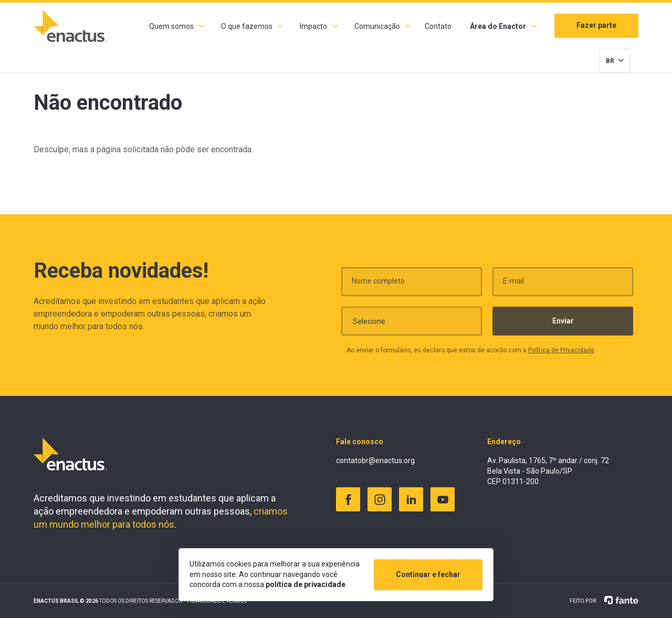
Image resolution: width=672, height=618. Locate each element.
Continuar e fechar (428, 574)
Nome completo (378, 285)
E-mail (513, 285)
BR (610, 61)
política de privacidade (306, 584)
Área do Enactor (498, 26)
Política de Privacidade (561, 354)
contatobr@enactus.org (375, 460)
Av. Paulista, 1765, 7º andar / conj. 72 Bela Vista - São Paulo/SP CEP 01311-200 (548, 471)
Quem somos (171, 26)
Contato (438, 26)
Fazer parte (596, 25)
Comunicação (377, 26)
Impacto (313, 26)
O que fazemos (247, 26)
